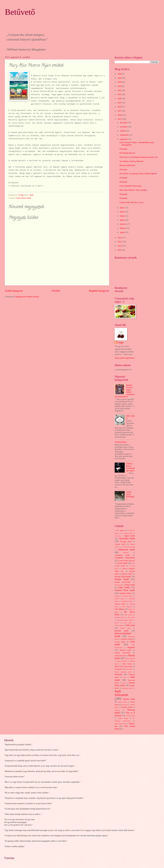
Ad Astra (118, 536)
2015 (120, 119)
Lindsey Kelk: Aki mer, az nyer (131, 202)
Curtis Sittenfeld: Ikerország (130, 186)
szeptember (125, 135)
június (123, 212)
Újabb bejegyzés (14, 291)
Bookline (126, 553)
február (123, 228)
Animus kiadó (120, 544)
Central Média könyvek (127, 561)
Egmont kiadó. (127, 574)
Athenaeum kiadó (126, 550)
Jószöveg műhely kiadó (125, 620)
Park (125, 677)
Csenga (120, 343)
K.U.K (117, 623)
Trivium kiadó (130, 716)
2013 (120, 242)
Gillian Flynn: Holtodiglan (130, 496)
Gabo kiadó (124, 587)
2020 (120, 99)
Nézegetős (118, 669)
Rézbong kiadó (127, 688)
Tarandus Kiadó (127, 707)
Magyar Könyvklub (122, 653)
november (124, 127)
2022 (120, 90)
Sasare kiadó (122, 702)
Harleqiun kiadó (127, 601)
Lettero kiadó (120, 642)
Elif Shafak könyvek (127, 153)
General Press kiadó (23, 198)
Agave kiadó (130, 536)
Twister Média (123, 718)
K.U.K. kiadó (119, 625)
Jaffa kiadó (128, 615)
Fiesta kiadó (118, 585)
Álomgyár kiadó (126, 542)
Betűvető (20, 12)
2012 (120, 246)
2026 (120, 74)
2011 (120, 250)
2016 (120, 115)
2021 (120, 94)
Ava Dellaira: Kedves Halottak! (131, 161)
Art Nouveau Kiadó (128, 547)
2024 (120, 82)
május (122, 216)
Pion (124, 683)
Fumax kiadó (130, 585)
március (123, 224)
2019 (120, 103)
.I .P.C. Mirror (120, 530)
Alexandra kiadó (127, 538)
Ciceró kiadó (123, 563)
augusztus (124, 139)
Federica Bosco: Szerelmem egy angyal (131, 467)
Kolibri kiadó (126, 628)
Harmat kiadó (120, 604)
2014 (120, 238)
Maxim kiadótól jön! (127, 165)
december (124, 123)
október (123, 131)
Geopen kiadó (125, 593)
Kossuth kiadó (122, 631)
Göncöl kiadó (119, 599)
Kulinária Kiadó (127, 639)
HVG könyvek (127, 607)
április (123, 220)
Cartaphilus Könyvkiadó (125, 558)
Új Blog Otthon (121, 442)
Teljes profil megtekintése (125, 358)
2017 (120, 111)
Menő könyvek (130, 658)
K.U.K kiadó (127, 623)
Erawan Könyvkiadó (123, 577)
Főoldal (56, 291)
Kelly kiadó (130, 625)
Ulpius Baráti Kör (120, 724)
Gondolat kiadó (127, 596)
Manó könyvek (120, 656)
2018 (120, 107)
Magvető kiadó (125, 650)
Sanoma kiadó (129, 699)
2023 (120, 86)
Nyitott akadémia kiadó (123, 672)
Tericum (117, 710)
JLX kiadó (131, 617)
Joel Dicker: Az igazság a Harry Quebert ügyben (138, 174)
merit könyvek (122, 661)
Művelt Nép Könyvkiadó (123, 666)
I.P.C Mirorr (119, 609)
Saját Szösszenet (121, 693)
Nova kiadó (129, 669)
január (123, 232)
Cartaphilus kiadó (122, 555)
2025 (120, 78)
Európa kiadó (122, 579)
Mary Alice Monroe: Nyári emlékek (133, 190)
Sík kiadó (125, 705)
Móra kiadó (127, 664)
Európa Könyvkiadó (123, 582)
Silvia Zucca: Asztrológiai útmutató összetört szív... (139, 157)
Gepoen (117, 596)
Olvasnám (123, 149)
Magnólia (131, 647)
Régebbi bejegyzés (99, 291)
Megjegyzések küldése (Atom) (27, 297)
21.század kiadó (127, 533)
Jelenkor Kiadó (120, 617)
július (122, 208)
